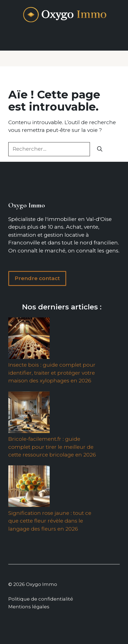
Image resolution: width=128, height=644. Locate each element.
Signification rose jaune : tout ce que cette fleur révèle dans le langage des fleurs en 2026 (50, 521)
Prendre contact (37, 278)
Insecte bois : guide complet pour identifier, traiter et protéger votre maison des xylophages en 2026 (52, 373)
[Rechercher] (100, 149)
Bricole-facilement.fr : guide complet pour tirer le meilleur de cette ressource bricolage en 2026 (52, 447)
